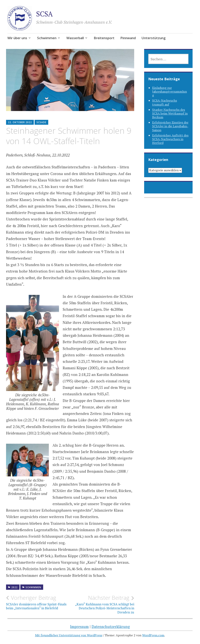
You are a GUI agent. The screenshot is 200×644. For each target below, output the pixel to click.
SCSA (44, 14)
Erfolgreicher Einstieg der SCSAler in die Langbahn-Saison (170, 126)
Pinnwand (128, 38)
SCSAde (41, 122)
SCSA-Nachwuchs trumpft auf (165, 102)
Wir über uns (17, 38)
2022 (14, 587)
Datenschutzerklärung (111, 626)
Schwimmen (47, 38)
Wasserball (75, 38)
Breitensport (104, 38)
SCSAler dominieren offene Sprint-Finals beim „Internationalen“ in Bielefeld (38, 602)
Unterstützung (154, 38)
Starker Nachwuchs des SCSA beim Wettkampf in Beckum (170, 113)
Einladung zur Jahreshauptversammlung (170, 91)
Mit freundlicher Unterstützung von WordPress (69, 635)
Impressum (79, 626)
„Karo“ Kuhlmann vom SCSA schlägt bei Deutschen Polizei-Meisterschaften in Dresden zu (102, 604)
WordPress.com (153, 635)
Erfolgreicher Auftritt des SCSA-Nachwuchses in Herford (170, 139)
